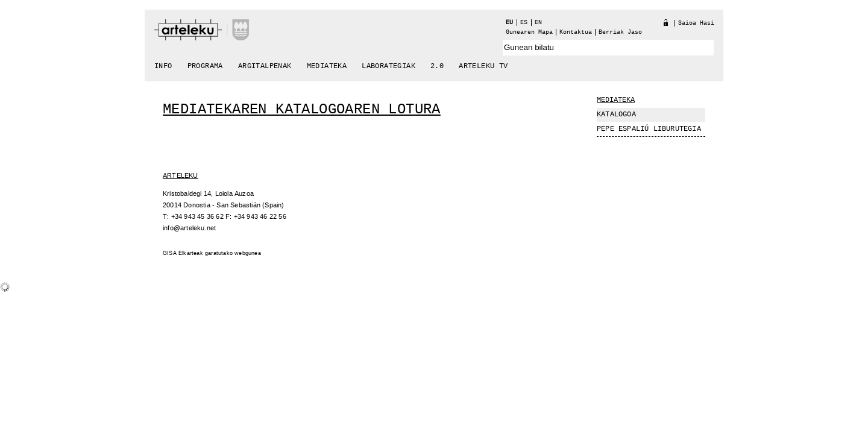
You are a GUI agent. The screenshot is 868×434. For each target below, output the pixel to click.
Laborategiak (388, 66)
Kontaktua (576, 32)
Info (163, 66)
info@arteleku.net (189, 228)
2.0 (437, 66)
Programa (205, 66)
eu (509, 23)
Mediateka (327, 66)
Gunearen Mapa (529, 32)
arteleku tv (483, 66)
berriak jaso (620, 32)
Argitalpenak (265, 66)
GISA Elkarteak (183, 253)
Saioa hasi (696, 23)
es (524, 23)
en (538, 23)
